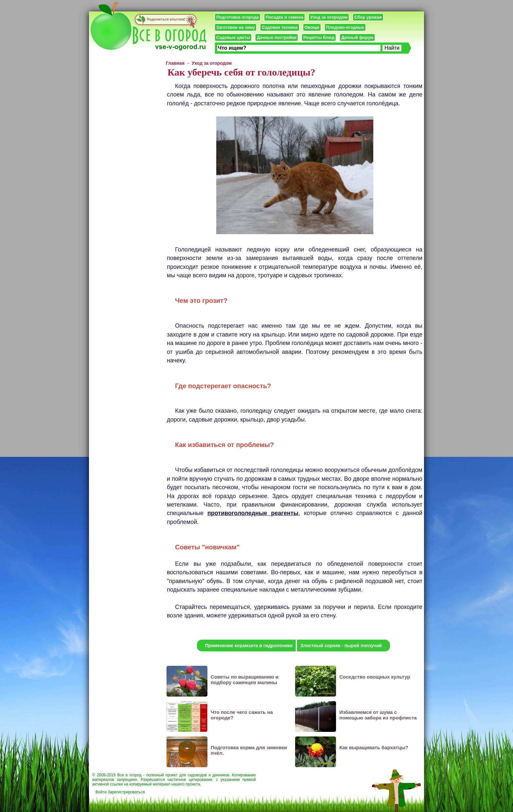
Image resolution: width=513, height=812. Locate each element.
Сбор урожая (368, 17)
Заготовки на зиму (236, 27)
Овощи (312, 27)
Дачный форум (357, 37)
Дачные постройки (277, 37)
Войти (101, 792)
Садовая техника (280, 27)
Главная (175, 63)
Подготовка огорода (238, 17)
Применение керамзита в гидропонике (249, 646)
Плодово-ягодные (345, 27)
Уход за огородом (329, 17)
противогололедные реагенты (253, 513)
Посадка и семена (284, 17)
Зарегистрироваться (126, 792)
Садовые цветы (233, 37)
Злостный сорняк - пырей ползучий (341, 646)
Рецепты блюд (319, 37)
